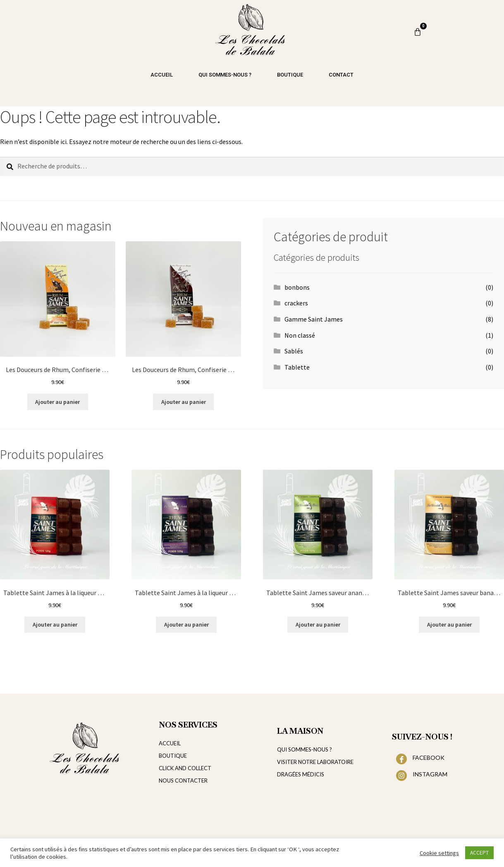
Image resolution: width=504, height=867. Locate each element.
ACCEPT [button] (479, 853)
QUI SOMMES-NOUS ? (305, 749)
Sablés (294, 351)
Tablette (297, 367)
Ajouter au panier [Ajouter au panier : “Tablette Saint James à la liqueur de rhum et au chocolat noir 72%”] (186, 624)
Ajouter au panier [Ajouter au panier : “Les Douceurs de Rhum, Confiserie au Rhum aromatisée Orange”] (57, 402)
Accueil (162, 75)
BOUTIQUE (173, 756)
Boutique (290, 75)
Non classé (300, 335)
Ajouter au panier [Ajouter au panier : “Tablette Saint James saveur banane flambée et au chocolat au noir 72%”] (449, 624)
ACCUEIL (170, 743)
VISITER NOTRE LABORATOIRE (315, 762)
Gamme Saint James (314, 319)
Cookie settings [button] (439, 853)
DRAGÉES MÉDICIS (301, 774)
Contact (341, 75)
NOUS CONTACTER (183, 781)
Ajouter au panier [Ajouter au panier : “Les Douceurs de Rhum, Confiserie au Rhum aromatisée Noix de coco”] (184, 402)
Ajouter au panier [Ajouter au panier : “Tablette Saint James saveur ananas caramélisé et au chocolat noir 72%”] (318, 624)
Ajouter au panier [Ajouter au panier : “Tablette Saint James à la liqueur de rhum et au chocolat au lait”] (55, 624)
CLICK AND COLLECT (185, 768)
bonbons (297, 287)
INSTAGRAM (430, 774)
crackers (296, 303)
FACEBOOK (429, 758)
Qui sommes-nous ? (225, 75)
